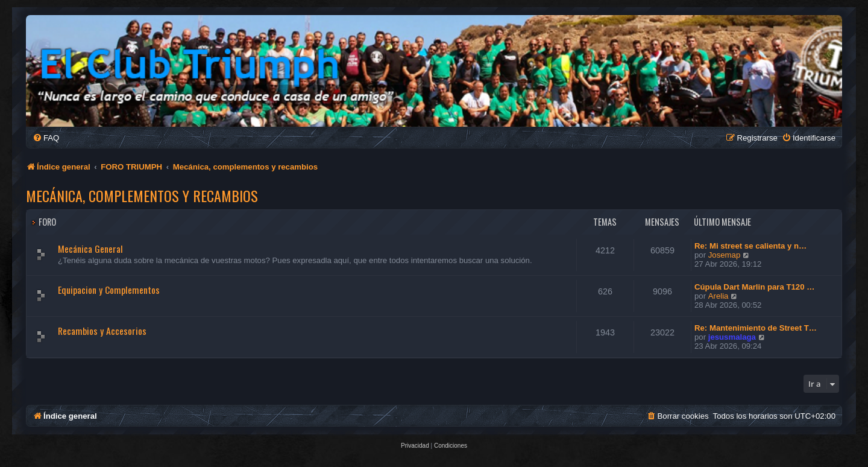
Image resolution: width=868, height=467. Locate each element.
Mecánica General (90, 249)
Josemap (725, 255)
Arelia (719, 296)
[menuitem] (46, 138)
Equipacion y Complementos (109, 290)
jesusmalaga (732, 337)
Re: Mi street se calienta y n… (750, 246)
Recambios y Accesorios (102, 331)
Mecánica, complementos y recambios (142, 195)
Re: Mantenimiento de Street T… (756, 328)
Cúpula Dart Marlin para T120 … (754, 287)
